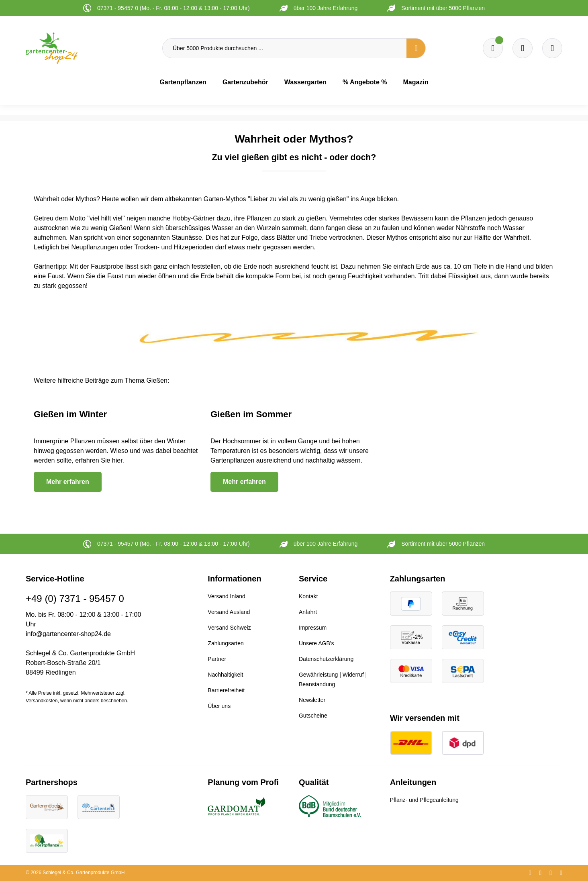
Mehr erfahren (68, 482)
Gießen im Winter (70, 414)
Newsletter (312, 700)
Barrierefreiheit (226, 690)
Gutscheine (313, 716)
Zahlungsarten (226, 643)
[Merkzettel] (493, 48)
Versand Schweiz (229, 628)
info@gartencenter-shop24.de (68, 634)
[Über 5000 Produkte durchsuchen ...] (285, 48)
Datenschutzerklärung (326, 659)
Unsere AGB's (316, 643)
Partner (217, 659)
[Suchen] (416, 48)
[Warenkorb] (523, 48)
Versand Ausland (229, 612)
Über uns (219, 706)
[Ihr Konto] (552, 48)
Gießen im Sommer (251, 414)
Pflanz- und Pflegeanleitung (424, 800)
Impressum (313, 628)
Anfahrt (308, 612)
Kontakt (308, 596)
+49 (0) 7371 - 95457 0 (75, 599)
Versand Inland (226, 596)
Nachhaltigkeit (225, 675)
